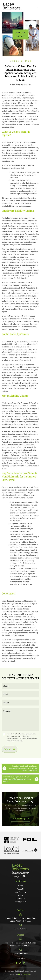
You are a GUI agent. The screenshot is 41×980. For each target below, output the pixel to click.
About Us (21, 889)
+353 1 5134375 (20, 927)
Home (21, 886)
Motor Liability (10, 396)
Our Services (21, 892)
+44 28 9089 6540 (21, 951)
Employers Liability (13, 211)
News (21, 895)
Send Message (19, 818)
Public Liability (11, 334)
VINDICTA (27, 974)
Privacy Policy (17, 741)
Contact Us (20, 898)
